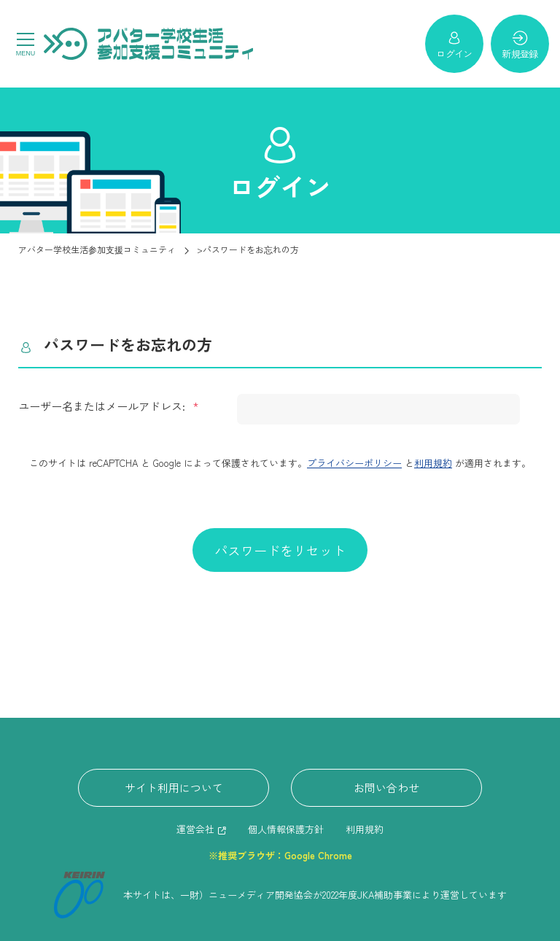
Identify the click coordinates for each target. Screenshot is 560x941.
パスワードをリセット (280, 550)
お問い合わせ (386, 787)
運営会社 (195, 829)
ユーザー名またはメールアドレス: (103, 406)
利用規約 (433, 463)
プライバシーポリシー (354, 463)
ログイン (454, 45)
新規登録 (520, 45)
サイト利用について (174, 787)
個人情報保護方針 (286, 829)
